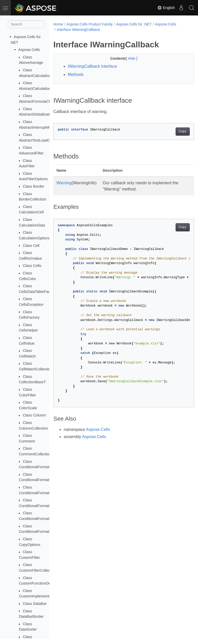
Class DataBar (35, 604)
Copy (173, 132)
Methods (76, 75)
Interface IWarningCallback (78, 30)
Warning (64, 183)
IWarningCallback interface (92, 66)
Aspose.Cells (29, 50)
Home (58, 24)
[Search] (26, 24)
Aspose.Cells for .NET (134, 24)
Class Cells (32, 266)
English (166, 8)
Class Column (34, 415)
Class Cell (31, 246)
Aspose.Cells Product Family (90, 24)
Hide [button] (127, 58)
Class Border (33, 186)
